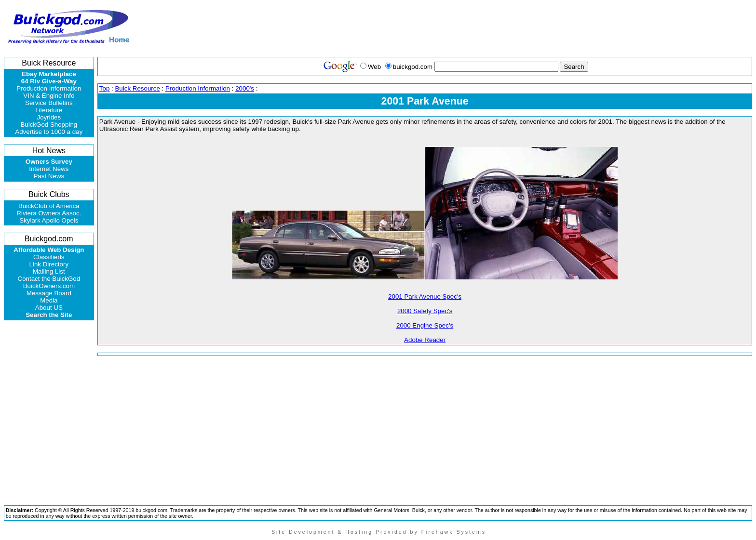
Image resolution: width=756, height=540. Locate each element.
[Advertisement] (575, 27)
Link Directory (49, 264)
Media (49, 300)
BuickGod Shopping (49, 125)
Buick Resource (137, 88)
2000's (245, 88)
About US (49, 308)
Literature (49, 110)
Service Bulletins (49, 103)
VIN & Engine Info (49, 96)
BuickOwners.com (49, 286)
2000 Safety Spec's (425, 311)
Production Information (49, 88)
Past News (49, 176)
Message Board (49, 293)
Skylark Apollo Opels (49, 220)
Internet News (49, 169)
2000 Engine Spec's (425, 325)
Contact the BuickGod (49, 279)
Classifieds (49, 257)
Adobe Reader (425, 340)
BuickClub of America (49, 206)
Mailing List (49, 271)
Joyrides (49, 117)
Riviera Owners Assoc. (49, 213)
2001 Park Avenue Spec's (425, 296)
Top (105, 88)
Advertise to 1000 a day (49, 132)
